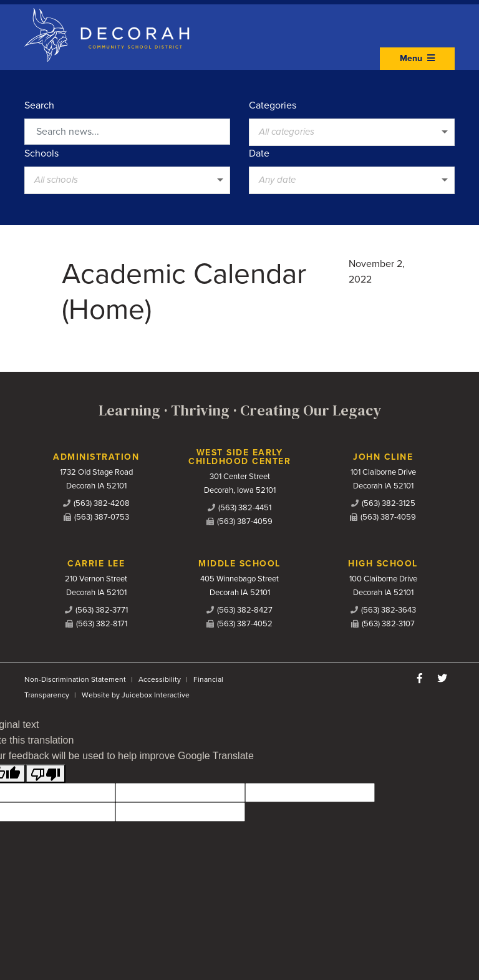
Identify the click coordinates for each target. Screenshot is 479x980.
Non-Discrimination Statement (75, 679)
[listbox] (352, 132)
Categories (273, 105)
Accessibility (160, 679)
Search (39, 105)
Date (259, 153)
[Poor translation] (46, 774)
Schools (41, 153)
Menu (417, 58)
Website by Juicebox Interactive (136, 695)
